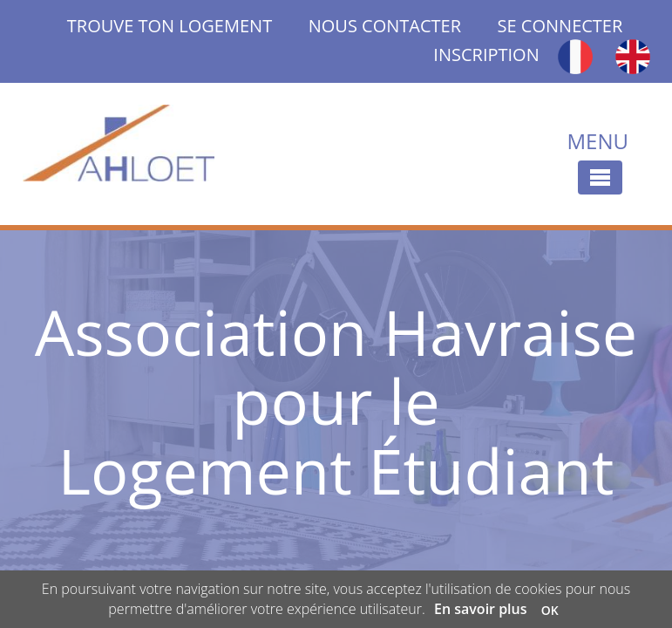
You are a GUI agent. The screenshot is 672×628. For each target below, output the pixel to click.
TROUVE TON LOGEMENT (188, 26)
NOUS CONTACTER (385, 26)
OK (550, 610)
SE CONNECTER (560, 26)
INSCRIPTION (486, 55)
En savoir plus (481, 609)
